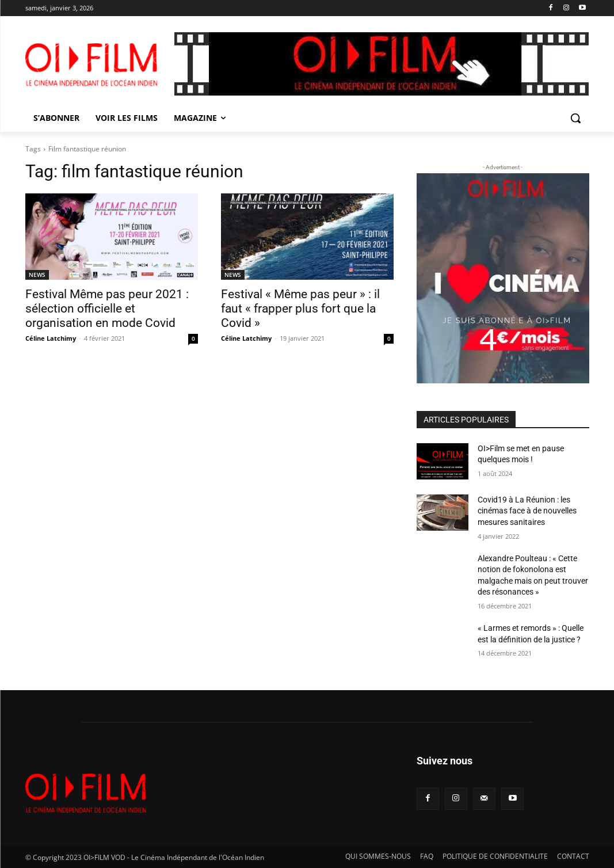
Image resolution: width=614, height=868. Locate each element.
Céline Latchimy (51, 338)
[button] (575, 118)
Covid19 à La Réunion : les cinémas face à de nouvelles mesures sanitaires (527, 511)
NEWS (37, 275)
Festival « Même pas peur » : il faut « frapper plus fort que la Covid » (300, 309)
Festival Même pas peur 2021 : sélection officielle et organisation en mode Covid (107, 309)
